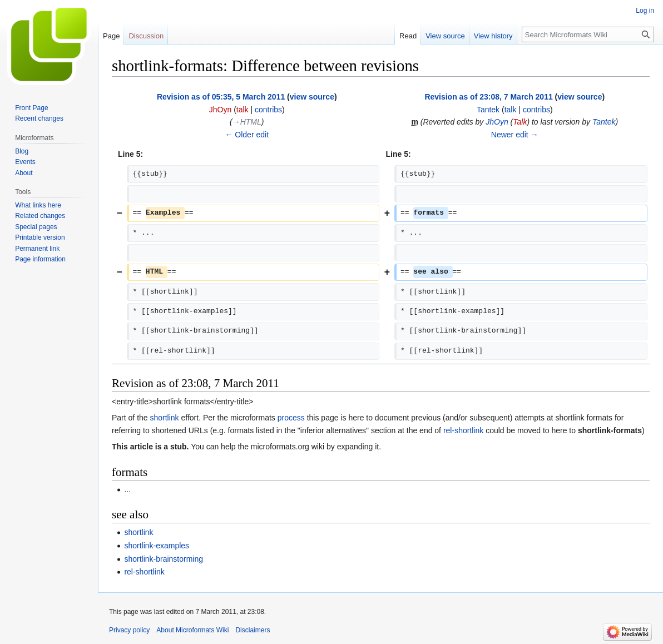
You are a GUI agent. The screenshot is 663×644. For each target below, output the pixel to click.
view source (312, 97)
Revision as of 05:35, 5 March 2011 (221, 97)
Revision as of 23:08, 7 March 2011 (488, 97)
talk (243, 110)
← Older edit (247, 135)
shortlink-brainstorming (164, 559)
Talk (520, 122)
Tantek (604, 122)
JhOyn (497, 122)
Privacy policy (129, 630)
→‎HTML (247, 122)
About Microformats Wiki (192, 630)
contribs (268, 110)
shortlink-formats (610, 430)
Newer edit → (515, 135)
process (291, 418)
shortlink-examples (157, 546)
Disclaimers (253, 630)
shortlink (164, 418)
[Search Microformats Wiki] (588, 34)
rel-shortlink (463, 430)
